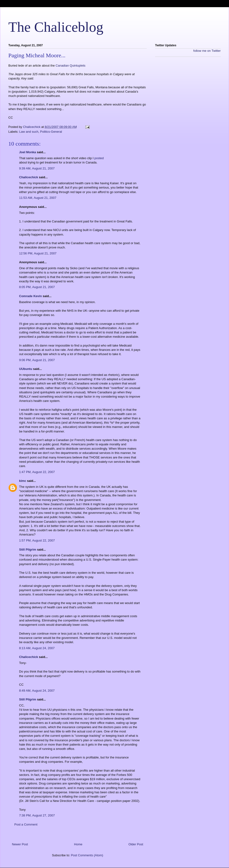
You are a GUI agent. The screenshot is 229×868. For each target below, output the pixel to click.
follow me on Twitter (207, 51)
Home (78, 844)
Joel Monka (28, 152)
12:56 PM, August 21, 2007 (38, 253)
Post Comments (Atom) (87, 855)
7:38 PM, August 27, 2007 (37, 815)
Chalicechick (29, 177)
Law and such (29, 132)
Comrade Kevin (30, 296)
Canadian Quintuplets (70, 66)
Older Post (136, 844)
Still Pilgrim (28, 550)
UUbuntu (26, 369)
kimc (23, 481)
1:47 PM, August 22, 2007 (37, 472)
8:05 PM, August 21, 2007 (37, 287)
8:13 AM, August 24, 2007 (37, 648)
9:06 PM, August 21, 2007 (37, 360)
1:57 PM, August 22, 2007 (37, 540)
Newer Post (20, 844)
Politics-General (51, 132)
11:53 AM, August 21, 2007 (38, 198)
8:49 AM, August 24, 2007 (37, 691)
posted (99, 158)
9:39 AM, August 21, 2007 (37, 168)
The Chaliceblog (56, 27)
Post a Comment (26, 824)
